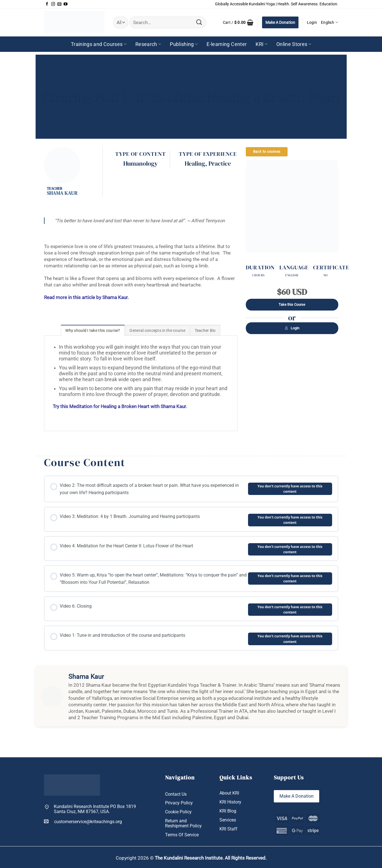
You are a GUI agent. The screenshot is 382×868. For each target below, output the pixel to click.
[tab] (93, 330)
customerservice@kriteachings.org (83, 821)
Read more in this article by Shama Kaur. (86, 298)
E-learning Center (227, 44)
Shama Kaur (62, 193)
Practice (220, 164)
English (329, 22)
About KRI (229, 793)
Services (228, 820)
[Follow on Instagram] (53, 4)
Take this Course (292, 305)
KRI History (230, 802)
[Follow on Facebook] (47, 4)
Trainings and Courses (99, 44)
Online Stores (294, 44)
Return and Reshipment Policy (183, 824)
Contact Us (176, 794)
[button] (238, 22)
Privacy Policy (179, 803)
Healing (195, 164)
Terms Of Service (182, 835)
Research (148, 44)
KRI (261, 44)
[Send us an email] (59, 4)
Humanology (141, 164)
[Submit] (199, 23)
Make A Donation (280, 22)
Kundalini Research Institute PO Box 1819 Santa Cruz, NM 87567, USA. (95, 809)
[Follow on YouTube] (66, 4)
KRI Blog (228, 811)
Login (292, 328)
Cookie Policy (178, 812)
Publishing (184, 44)
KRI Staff (228, 829)
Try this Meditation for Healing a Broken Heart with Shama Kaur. (120, 407)
